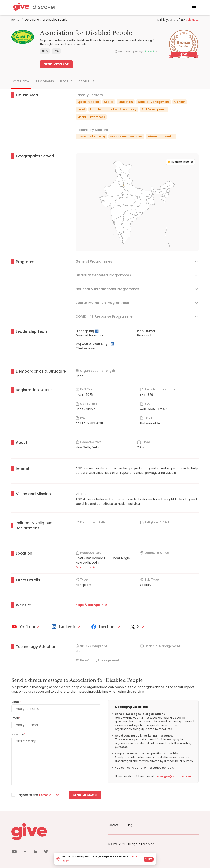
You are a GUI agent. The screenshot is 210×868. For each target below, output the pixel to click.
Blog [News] (127, 825)
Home (15, 20)
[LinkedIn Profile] (97, 331)
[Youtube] (26, 627)
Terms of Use (49, 795)
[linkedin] (36, 852)
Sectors (113, 825)
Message (18, 734)
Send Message (56, 64)
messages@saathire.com (173, 776)
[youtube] (14, 852)
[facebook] (25, 852)
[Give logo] (57, 832)
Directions (85, 567)
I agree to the (38, 795)
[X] (138, 627)
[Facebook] (106, 627)
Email (16, 718)
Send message (85, 795)
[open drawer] (194, 7)
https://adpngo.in (91, 605)
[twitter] (46, 852)
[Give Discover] (34, 7)
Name (16, 702)
